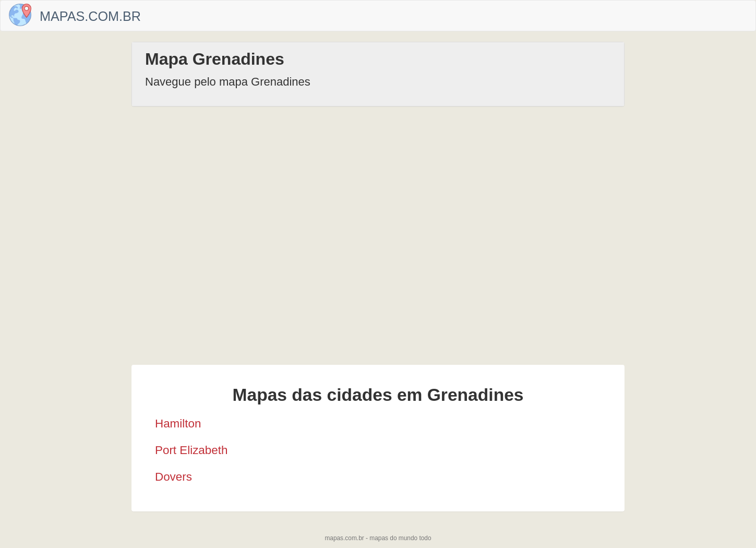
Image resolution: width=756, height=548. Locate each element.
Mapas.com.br (90, 16)
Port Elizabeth (191, 450)
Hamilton (178, 424)
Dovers (173, 477)
